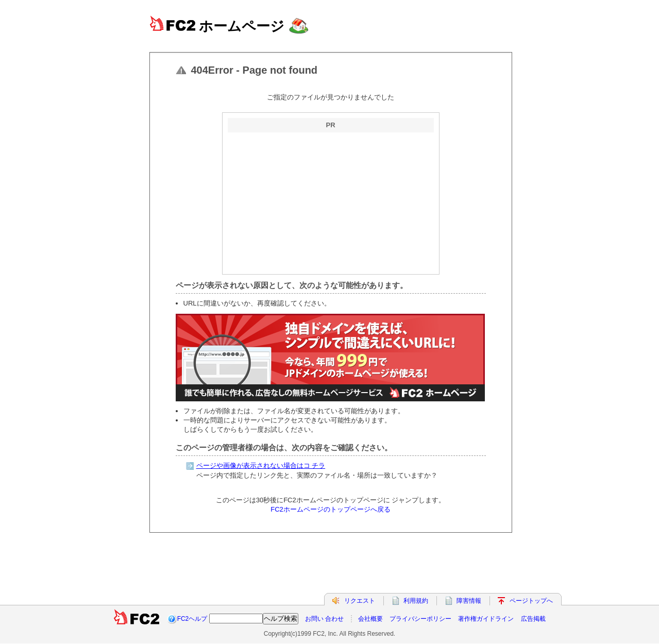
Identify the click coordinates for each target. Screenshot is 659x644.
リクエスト (360, 601)
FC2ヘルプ (192, 619)
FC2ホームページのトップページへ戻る (331, 509)
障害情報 (469, 601)
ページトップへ (531, 601)
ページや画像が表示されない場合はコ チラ (261, 465)
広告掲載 (533, 619)
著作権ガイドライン (486, 619)
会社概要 (370, 619)
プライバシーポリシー (420, 619)
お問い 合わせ (324, 619)
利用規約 (416, 601)
